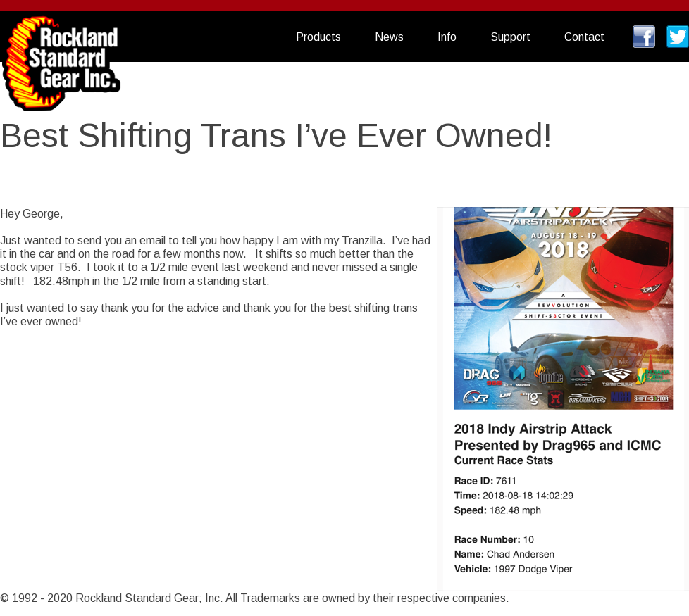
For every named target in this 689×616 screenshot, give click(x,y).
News (389, 37)
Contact (584, 37)
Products (318, 37)
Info (447, 37)
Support (510, 37)
